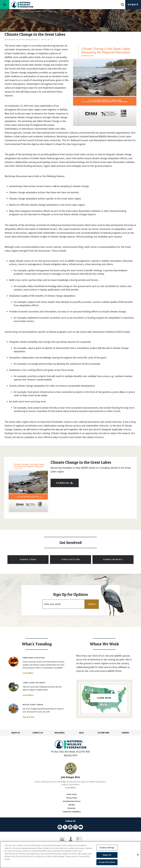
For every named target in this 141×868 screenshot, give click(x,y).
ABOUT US (16, 733)
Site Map (72, 805)
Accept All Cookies (107, 862)
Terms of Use (72, 794)
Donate (133, 5)
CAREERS (125, 733)
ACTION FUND (103, 733)
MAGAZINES (60, 733)
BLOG (81, 733)
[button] (92, 604)
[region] (70, 855)
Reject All (107, 855)
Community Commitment (72, 812)
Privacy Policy (72, 798)
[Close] (138, 855)
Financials (72, 808)
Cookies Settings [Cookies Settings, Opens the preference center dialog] (107, 848)
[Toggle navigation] (5, 5)
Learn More (28, 673)
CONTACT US (38, 733)
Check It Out (28, 717)
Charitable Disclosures (72, 801)
